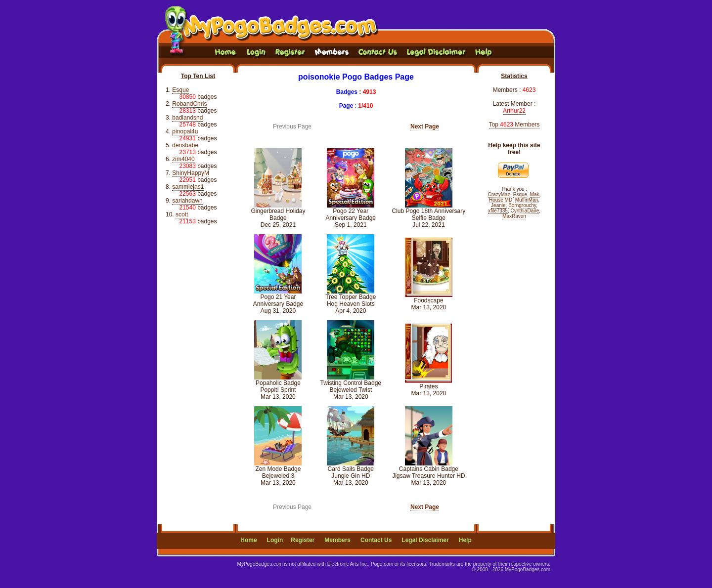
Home (248, 540)
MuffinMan (527, 200)
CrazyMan (499, 194)
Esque (180, 90)
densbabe (185, 145)
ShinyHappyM (191, 173)
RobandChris (189, 104)
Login (275, 540)
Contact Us (376, 540)
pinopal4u (185, 131)
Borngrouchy (522, 205)
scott (182, 214)
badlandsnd (187, 118)
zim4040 (183, 159)
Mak (535, 194)
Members (337, 540)
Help (465, 540)
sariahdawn (187, 201)
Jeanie (498, 205)
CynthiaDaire (525, 211)
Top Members (514, 125)
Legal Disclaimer (425, 540)
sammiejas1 (188, 187)
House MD (501, 200)
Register (303, 540)
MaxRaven (514, 216)
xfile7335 (498, 211)
